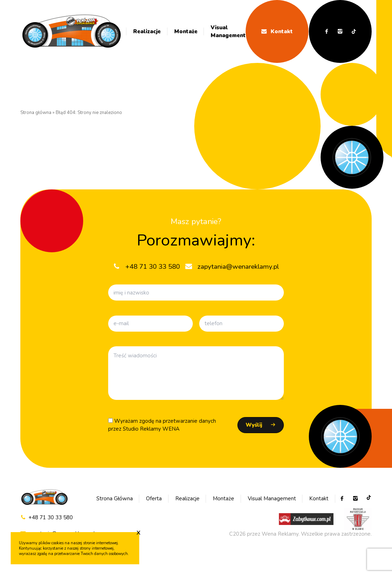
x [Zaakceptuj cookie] (139, 532)
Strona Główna (115, 499)
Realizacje (147, 31)
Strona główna (36, 113)
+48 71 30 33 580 (47, 518)
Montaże (186, 31)
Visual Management (228, 32)
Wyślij (254, 425)
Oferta (154, 499)
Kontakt (277, 31)
